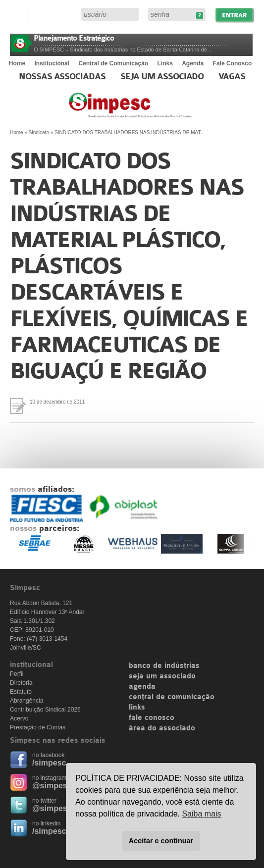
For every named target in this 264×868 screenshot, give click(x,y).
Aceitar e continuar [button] (161, 841)
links (137, 708)
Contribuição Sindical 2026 (45, 710)
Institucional (52, 63)
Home (17, 63)
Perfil (17, 674)
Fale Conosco (233, 63)
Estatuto (21, 692)
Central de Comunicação (113, 63)
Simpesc (154, 110)
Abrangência (26, 701)
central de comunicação (172, 697)
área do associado (162, 728)
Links (165, 63)
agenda (142, 687)
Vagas (232, 77)
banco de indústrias (164, 666)
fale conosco (152, 718)
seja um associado (162, 676)
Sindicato (39, 132)
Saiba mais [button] (201, 814)
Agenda (193, 63)
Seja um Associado (162, 77)
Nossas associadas (62, 77)
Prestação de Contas (38, 727)
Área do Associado (56, 14)
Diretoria (21, 683)
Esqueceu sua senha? (199, 16)
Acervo (19, 718)
